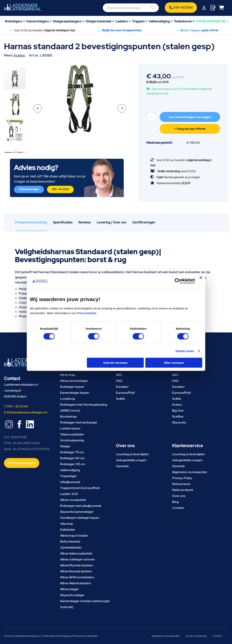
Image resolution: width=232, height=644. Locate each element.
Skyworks (179, 422)
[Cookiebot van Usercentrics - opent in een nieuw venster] (178, 281)
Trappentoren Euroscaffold (80, 488)
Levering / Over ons (112, 222)
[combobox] (131, 8)
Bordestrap (68, 416)
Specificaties (63, 222)
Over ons (179, 496)
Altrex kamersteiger (74, 381)
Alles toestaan (174, 363)
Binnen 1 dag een (199, 30)
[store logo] (23, 7)
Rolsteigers (14, 21)
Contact (178, 508)
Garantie (122, 466)
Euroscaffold (125, 393)
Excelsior (122, 387)
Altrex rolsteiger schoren (77, 559)
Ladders (122, 21)
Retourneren (181, 484)
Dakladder (68, 530)
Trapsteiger (68, 476)
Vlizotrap (67, 524)
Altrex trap (68, 375)
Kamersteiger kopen (75, 393)
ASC (119, 375)
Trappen (138, 21)
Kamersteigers (38, 21)
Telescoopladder (72, 434)
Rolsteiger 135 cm (73, 464)
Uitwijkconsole (70, 482)
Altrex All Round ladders (77, 577)
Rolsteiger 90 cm (72, 458)
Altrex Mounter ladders (76, 565)
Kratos (19, 55)
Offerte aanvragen (29, 189)
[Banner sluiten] (201, 281)
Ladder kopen (70, 428)
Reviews (85, 222)
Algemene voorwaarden (190, 472)
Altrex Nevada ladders (76, 571)
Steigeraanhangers (67, 21)
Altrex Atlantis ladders (75, 583)
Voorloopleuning (72, 440)
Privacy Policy (182, 478)
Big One (178, 411)
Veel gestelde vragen (131, 460)
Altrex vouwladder (73, 500)
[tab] (31, 223)
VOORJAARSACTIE (211, 21)
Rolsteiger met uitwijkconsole (81, 506)
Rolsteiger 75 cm (72, 452)
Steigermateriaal (98, 21)
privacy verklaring (196, 636)
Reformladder (70, 541)
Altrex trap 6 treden (74, 536)
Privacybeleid (87, 313)
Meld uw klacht (183, 490)
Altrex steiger (70, 589)
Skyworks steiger (72, 595)
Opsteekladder (71, 547)
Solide (120, 399)
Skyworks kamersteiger (77, 512)
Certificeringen (144, 222)
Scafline (178, 416)
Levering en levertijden (132, 454)
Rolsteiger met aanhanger (79, 422)
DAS (119, 381)
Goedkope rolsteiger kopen (80, 518)
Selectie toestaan (116, 363)
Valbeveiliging (159, 21)
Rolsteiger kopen (72, 387)
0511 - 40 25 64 (60, 189)
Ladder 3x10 (69, 494)
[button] (38, 108)
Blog (175, 502)
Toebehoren (183, 21)
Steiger (65, 446)
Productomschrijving (31, 222)
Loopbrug (68, 399)
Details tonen (185, 351)
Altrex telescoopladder (76, 553)
